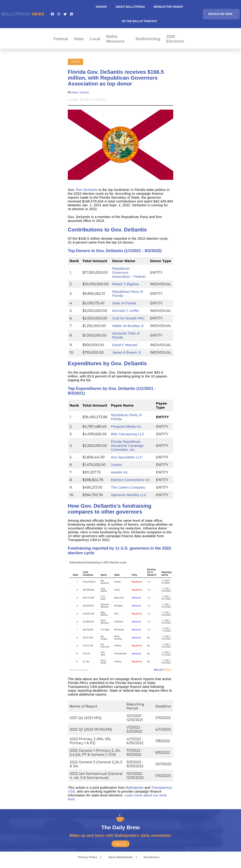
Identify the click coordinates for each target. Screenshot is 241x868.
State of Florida (124, 303)
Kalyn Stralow (80, 92)
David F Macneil (125, 345)
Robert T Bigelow (126, 284)
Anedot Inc (119, 472)
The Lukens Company (128, 487)
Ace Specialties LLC (127, 457)
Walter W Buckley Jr (128, 326)
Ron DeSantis (87, 190)
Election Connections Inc (130, 480)
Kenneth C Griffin (126, 311)
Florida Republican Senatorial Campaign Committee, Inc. (127, 446)
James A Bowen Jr (127, 352)
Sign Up (120, 844)
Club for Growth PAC (128, 318)
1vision (116, 465)
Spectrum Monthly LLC (129, 495)
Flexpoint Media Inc (126, 427)
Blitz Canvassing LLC (128, 434)
